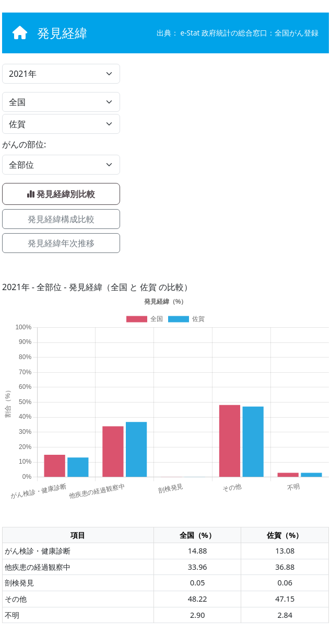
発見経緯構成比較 (61, 219)
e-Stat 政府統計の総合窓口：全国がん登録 (250, 33)
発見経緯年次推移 (61, 243)
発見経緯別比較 (61, 194)
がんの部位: (24, 144)
